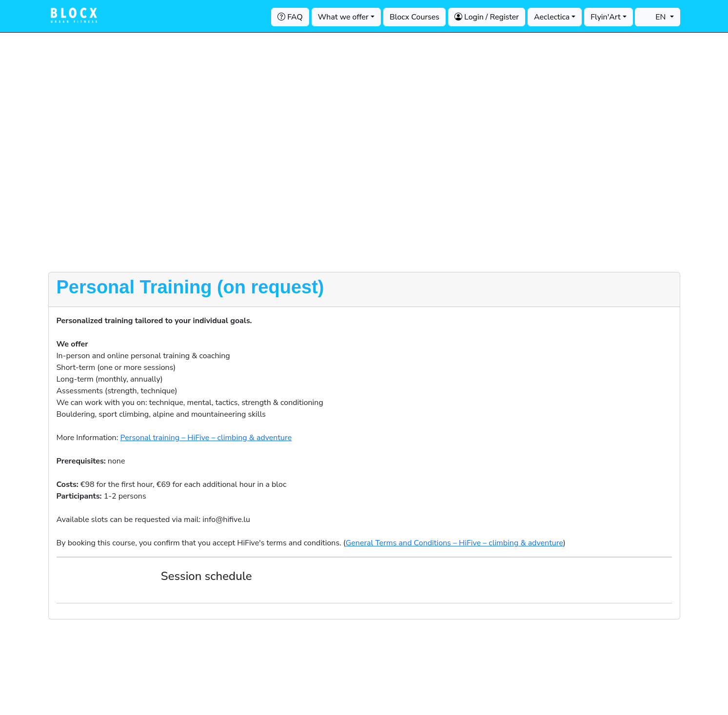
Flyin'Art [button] (605, 17)
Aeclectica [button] (552, 17)
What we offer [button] (343, 17)
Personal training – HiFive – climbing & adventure (206, 438)
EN (655, 17)
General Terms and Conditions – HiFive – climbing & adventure (454, 543)
